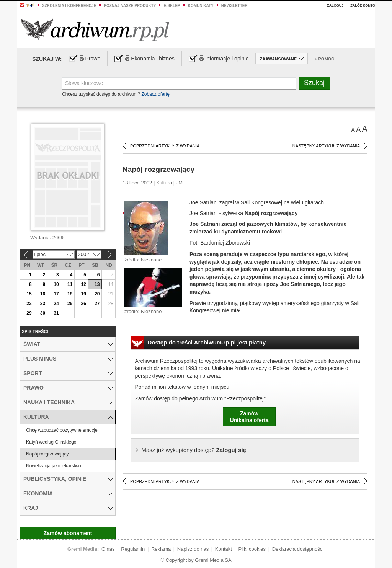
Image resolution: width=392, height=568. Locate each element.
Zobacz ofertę (155, 94)
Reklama (161, 549)
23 (43, 304)
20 (97, 294)
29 (29, 313)
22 (29, 304)
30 (43, 313)
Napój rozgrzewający (47, 454)
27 (97, 304)
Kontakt (224, 549)
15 (29, 294)
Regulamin (133, 549)
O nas (108, 549)
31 (56, 313)
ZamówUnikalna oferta (249, 417)
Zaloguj (335, 5)
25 (70, 304)
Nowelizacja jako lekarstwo (53, 466)
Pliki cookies (252, 549)
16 (43, 294)
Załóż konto (363, 5)
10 (56, 284)
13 (97, 284)
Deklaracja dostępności (298, 549)
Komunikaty (201, 6)
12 (83, 284)
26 (83, 304)
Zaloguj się (194, 450)
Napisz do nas (193, 549)
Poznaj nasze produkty (130, 6)
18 (70, 294)
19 (83, 294)
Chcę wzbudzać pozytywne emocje (62, 430)
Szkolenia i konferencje (69, 6)
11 (70, 284)
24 (56, 304)
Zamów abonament (68, 533)
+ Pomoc (324, 59)
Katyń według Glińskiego (51, 442)
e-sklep (172, 6)
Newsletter (234, 6)
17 (56, 294)
